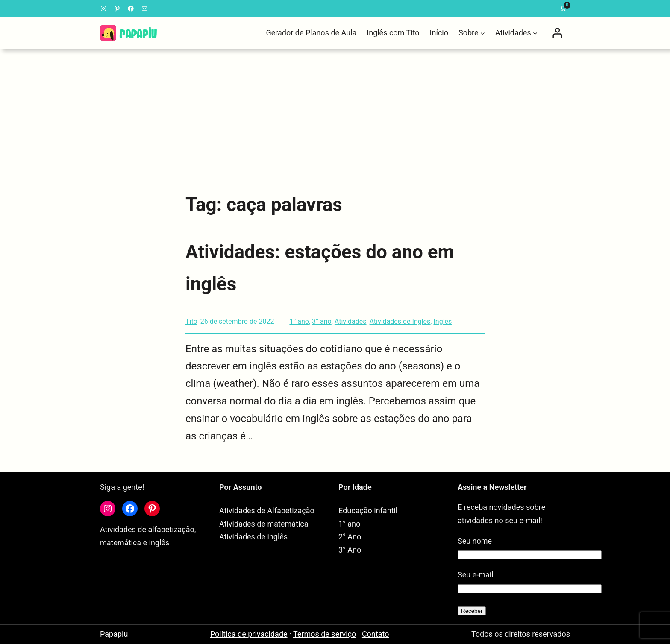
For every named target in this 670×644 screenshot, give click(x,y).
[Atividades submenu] (535, 33)
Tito (191, 321)
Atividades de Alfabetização (267, 511)
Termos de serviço (325, 634)
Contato (376, 634)
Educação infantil (368, 511)
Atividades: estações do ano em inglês (320, 268)
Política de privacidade (249, 634)
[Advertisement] (335, 115)
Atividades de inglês (253, 537)
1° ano (299, 321)
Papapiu (114, 634)
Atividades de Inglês (400, 321)
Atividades (351, 321)
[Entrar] (557, 33)
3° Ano (350, 550)
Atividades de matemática (264, 524)
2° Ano (350, 537)
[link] (563, 9)
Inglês (442, 321)
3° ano (322, 321)
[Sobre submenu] (483, 33)
